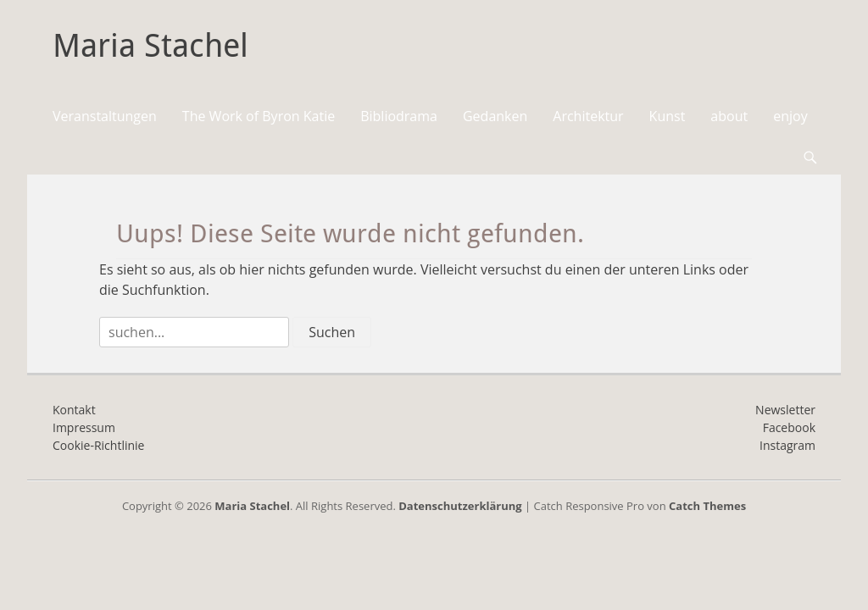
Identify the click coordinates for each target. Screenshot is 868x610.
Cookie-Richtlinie (98, 445)
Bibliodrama (399, 116)
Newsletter (785, 410)
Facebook (789, 427)
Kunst (668, 116)
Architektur (588, 116)
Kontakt (74, 410)
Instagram (787, 445)
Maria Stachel (150, 46)
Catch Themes (707, 506)
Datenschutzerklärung (460, 506)
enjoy (790, 116)
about (729, 116)
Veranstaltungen (105, 116)
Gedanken (495, 116)
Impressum (84, 427)
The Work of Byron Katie (259, 116)
